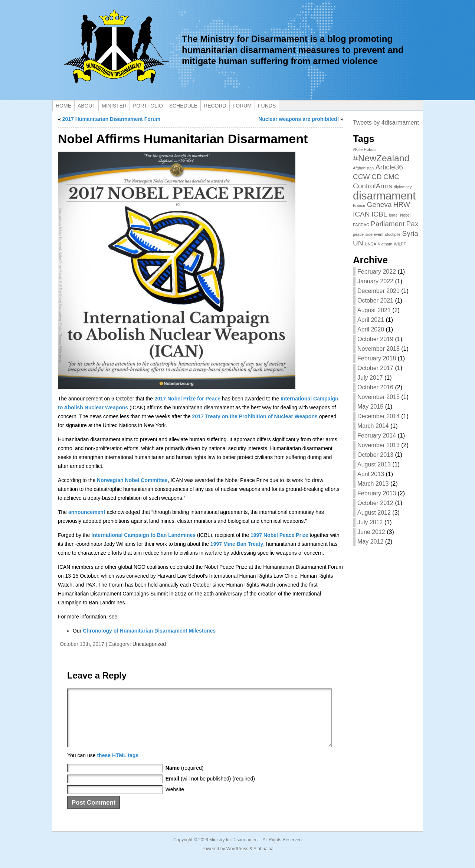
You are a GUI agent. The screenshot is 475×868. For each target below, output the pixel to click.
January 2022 (375, 281)
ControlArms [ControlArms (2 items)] (373, 186)
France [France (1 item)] (359, 205)
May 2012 (370, 542)
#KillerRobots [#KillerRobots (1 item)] (365, 149)
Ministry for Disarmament (234, 851)
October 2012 (375, 503)
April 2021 (371, 320)
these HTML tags (118, 766)
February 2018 (377, 358)
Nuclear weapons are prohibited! (299, 119)
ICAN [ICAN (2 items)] (361, 214)
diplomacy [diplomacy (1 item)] (403, 187)
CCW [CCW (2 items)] (361, 177)
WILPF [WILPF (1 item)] (400, 244)
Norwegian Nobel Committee (132, 480)
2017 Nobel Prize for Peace (187, 399)
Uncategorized (149, 644)
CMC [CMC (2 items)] (391, 177)
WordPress (237, 860)
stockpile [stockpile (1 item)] (393, 234)
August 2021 (374, 310)
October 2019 (375, 339)
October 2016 (375, 387)
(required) (185, 779)
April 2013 (371, 474)
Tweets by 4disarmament (386, 123)
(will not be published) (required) (210, 790)
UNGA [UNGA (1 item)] (371, 244)
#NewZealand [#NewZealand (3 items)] (381, 158)
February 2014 (377, 435)
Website (175, 801)
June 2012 (371, 532)
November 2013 (379, 445)
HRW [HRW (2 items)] (402, 204)
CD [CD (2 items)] (377, 177)
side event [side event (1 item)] (375, 234)
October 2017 (375, 368)
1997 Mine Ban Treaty (237, 544)
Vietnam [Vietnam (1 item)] (385, 244)
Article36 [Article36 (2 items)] (389, 167)
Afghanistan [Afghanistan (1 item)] (363, 168)
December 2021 (379, 291)
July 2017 (370, 378)
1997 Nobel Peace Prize (279, 535)
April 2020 (371, 329)
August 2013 (374, 464)
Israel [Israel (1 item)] (394, 215)
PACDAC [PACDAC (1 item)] (361, 225)
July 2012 (370, 522)
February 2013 (377, 493)
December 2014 (379, 416)
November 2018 (379, 349)
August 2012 (374, 513)
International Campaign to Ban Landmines (143, 535)
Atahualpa (263, 860)
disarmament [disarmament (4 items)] (384, 196)
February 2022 (377, 272)
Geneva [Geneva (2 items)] (379, 204)
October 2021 (375, 301)
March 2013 (373, 484)
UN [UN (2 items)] (358, 243)
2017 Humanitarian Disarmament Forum (112, 119)
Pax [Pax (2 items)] (412, 224)
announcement (87, 512)
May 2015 (370, 407)
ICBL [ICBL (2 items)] (379, 214)
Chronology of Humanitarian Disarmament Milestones (149, 631)
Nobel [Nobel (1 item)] (405, 215)
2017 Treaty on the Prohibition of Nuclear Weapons (255, 416)
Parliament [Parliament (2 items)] (388, 224)
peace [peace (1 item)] (358, 234)
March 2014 (373, 426)
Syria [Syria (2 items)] (410, 233)
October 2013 (375, 455)
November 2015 (379, 397)
